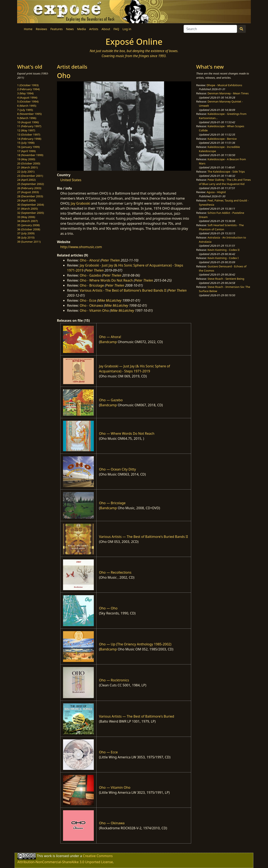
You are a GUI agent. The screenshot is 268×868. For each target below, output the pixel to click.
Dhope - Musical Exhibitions (224, 85)
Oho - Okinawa (91, 305)
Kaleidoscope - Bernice (222, 139)
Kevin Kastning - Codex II (224, 250)
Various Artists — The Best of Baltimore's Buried (137, 716)
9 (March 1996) (27, 118)
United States (71, 180)
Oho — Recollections (115, 572)
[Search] (210, 29)
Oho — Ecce (108, 752)
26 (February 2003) (29, 188)
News (70, 29)
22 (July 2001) (26, 172)
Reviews (41, 29)
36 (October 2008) (29, 229)
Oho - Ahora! (90, 260)
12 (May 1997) (26, 130)
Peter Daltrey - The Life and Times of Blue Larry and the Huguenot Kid (225, 182)
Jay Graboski (80, 203)
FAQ (116, 29)
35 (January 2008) (28, 225)
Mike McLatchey (110, 300)
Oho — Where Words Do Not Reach (127, 433)
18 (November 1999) (30, 155)
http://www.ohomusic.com (81, 247)
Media (81, 29)
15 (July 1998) (26, 143)
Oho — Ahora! (110, 337)
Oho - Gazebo (90, 275)
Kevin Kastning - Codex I (223, 258)
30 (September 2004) (31, 205)
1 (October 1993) (28, 85)
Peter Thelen (111, 260)
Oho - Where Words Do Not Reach (106, 280)
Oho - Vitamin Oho (94, 310)
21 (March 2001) (27, 167)
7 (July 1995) (25, 110)
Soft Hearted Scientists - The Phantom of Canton (221, 227)
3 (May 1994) (25, 93)
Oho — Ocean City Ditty (117, 469)
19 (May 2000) (26, 159)
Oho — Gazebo (111, 400)
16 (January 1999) (28, 147)
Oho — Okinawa (112, 823)
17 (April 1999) (26, 151)
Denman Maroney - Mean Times (228, 93)
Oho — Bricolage (112, 503)
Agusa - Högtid (216, 192)
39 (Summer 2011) (29, 242)
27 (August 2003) (28, 192)
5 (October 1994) (28, 101)
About (106, 29)
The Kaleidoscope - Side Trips (226, 172)
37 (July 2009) (26, 233)
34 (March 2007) (27, 221)
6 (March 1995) (27, 106)
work (48, 856)
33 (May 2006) (26, 217)
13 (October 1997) (29, 135)
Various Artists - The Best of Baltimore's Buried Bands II (123, 290)
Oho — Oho (108, 608)
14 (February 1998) (29, 139)
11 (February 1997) (29, 126)
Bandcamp (109, 342)
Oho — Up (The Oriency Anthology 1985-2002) (135, 644)
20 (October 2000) (29, 163)
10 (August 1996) (28, 122)
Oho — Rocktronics (114, 680)
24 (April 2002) (26, 180)
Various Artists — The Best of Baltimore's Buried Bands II (144, 537)
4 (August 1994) (27, 97)
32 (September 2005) (31, 213)
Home (28, 29)
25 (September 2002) (31, 184)
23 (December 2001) (30, 176)
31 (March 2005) (27, 209)
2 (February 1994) (28, 89)
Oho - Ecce (88, 300)
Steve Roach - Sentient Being (226, 279)
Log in (127, 29)
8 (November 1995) (29, 114)
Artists (94, 29)
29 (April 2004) (26, 200)
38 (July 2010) (26, 237)
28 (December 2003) (30, 196)
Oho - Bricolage (92, 285)
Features (57, 29)
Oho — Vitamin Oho (115, 787)
